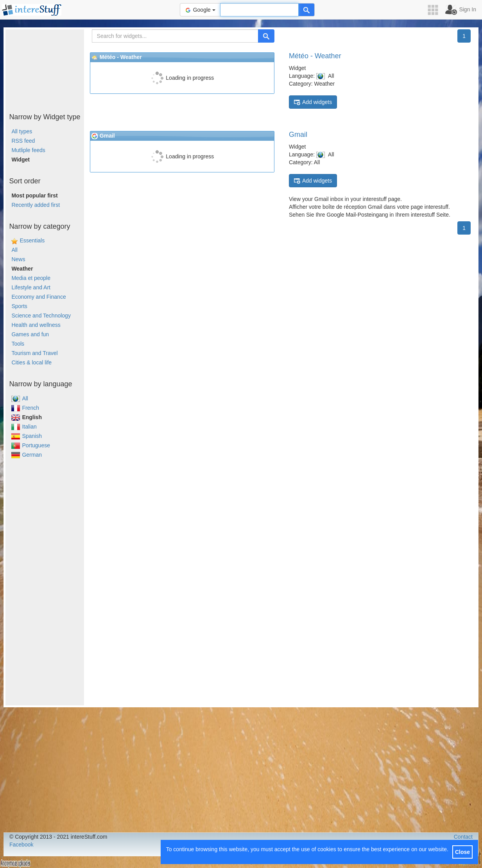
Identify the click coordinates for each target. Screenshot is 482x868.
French (25, 408)
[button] (435, 10)
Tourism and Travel (34, 353)
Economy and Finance (39, 297)
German (27, 455)
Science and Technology (41, 316)
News (18, 259)
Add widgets (313, 102)
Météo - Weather (315, 56)
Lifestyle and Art (31, 287)
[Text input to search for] (259, 10)
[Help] (306, 10)
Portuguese (31, 445)
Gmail (298, 135)
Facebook (21, 845)
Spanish (27, 436)
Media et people (31, 278)
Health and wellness (36, 325)
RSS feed (23, 141)
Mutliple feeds (28, 150)
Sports (19, 306)
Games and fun (30, 334)
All (14, 250)
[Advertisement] (45, 68)
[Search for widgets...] (175, 36)
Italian (24, 427)
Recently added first (36, 205)
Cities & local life (31, 362)
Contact (463, 837)
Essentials (32, 240)
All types (22, 131)
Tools (18, 344)
